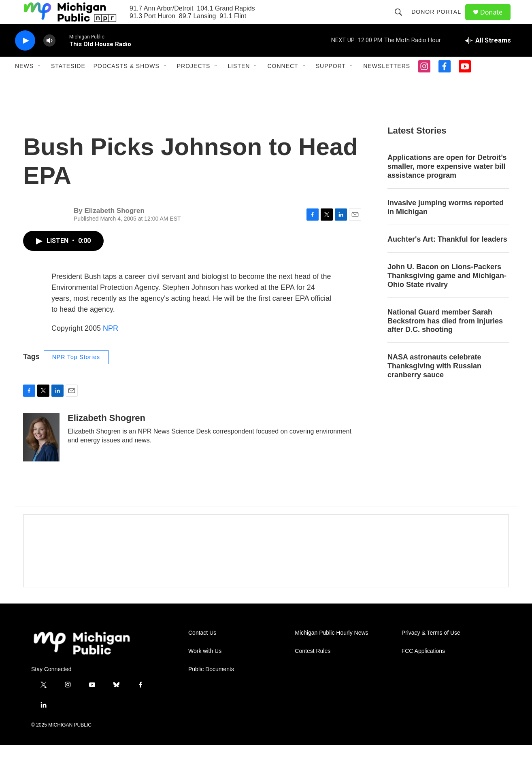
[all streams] (488, 59)
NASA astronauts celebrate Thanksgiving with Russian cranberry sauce (434, 384)
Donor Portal (440, 21)
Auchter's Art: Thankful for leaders (447, 257)
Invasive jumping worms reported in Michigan (446, 225)
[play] (25, 59)
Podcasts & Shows (127, 84)
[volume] (49, 59)
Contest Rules (313, 669)
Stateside (68, 84)
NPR (111, 346)
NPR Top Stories (76, 375)
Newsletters (387, 84)
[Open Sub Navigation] (40, 84)
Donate (496, 21)
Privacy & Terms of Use (431, 651)
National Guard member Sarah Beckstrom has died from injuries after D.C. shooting (445, 339)
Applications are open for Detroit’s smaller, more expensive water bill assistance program (447, 185)
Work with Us (205, 669)
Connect (283, 84)
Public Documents (211, 688)
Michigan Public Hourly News (331, 651)
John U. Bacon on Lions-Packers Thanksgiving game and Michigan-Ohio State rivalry (447, 294)
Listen (239, 84)
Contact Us (202, 651)
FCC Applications (423, 669)
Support (331, 84)
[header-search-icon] (402, 21)
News (24, 84)
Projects (194, 84)
